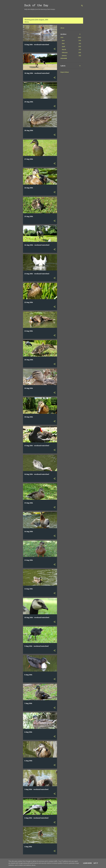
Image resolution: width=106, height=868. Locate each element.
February (65, 53)
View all (27, 22)
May (63, 43)
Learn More (87, 863)
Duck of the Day (36, 5)
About (62, 28)
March (64, 50)
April (63, 47)
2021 (62, 37)
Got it (96, 863)
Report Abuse (65, 72)
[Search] (82, 6)
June (63, 40)
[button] (55, 49)
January (64, 56)
